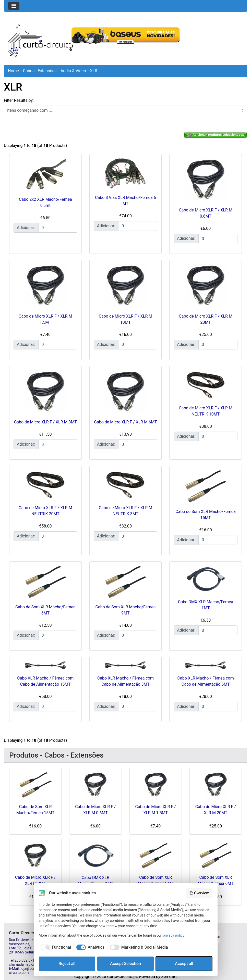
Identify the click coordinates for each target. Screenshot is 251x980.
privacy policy (174, 935)
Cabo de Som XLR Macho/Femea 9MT (156, 880)
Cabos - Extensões (40, 71)
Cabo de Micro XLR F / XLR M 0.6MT (95, 810)
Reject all (67, 964)
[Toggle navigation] (14, 6)
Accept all (184, 964)
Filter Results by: (19, 100)
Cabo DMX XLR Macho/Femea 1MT (95, 881)
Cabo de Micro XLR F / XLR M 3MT (45, 422)
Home (13, 71)
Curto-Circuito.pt (122, 977)
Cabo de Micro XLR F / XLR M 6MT (126, 422)
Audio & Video (73, 71)
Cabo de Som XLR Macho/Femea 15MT (35, 810)
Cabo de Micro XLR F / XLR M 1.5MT (156, 810)
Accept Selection (126, 964)
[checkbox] (55, 947)
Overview (199, 893)
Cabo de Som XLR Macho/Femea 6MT (216, 880)
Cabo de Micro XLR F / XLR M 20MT (216, 810)
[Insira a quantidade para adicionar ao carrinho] (58, 228)
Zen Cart (169, 977)
